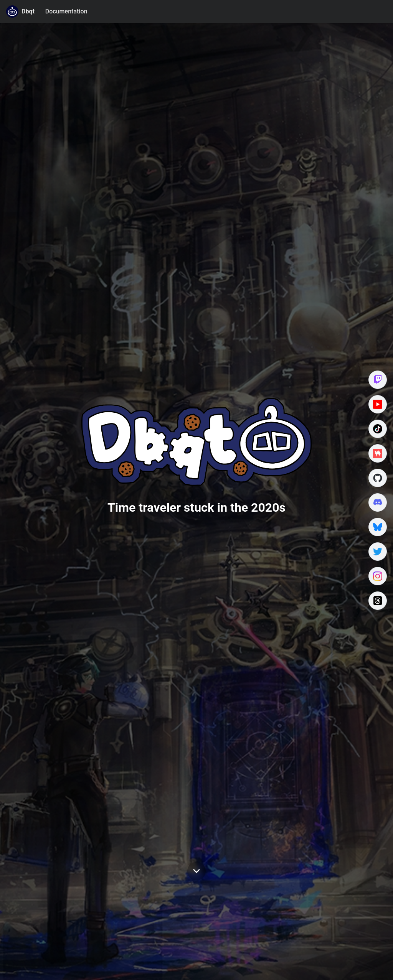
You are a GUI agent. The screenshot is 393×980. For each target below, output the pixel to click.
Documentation (66, 11)
